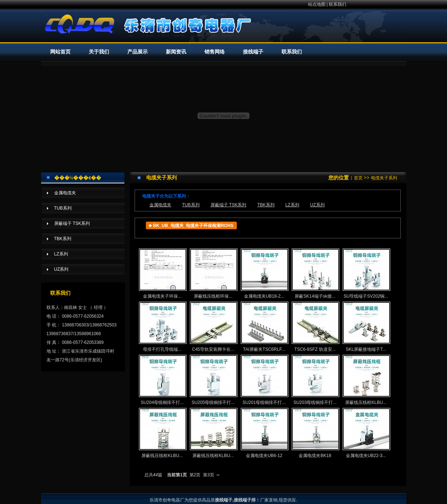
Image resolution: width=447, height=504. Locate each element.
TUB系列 (191, 205)
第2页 (195, 475)
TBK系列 (266, 205)
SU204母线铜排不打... (162, 380)
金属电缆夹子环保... (162, 274)
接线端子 (253, 52)
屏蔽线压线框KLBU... (366, 380)
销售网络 (215, 52)
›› (218, 475)
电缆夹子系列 (384, 178)
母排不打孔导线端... (162, 327)
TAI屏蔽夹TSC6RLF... (264, 327)
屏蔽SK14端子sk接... (315, 274)
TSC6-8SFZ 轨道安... (315, 327)
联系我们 (338, 4)
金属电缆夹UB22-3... (366, 433)
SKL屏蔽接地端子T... (366, 327)
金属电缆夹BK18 (315, 433)
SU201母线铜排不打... (264, 380)
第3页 (209, 475)
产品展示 (137, 52)
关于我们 (99, 52)
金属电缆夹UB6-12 (264, 433)
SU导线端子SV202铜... (366, 274)
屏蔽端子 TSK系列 (229, 205)
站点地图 (317, 4)
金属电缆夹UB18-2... (264, 274)
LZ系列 (292, 205)
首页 (358, 178)
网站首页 (60, 52)
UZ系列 (318, 205)
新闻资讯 (176, 52)
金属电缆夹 (160, 205)
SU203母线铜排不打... (315, 380)
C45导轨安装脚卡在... (213, 327)
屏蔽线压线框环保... (213, 274)
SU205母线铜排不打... (213, 380)
